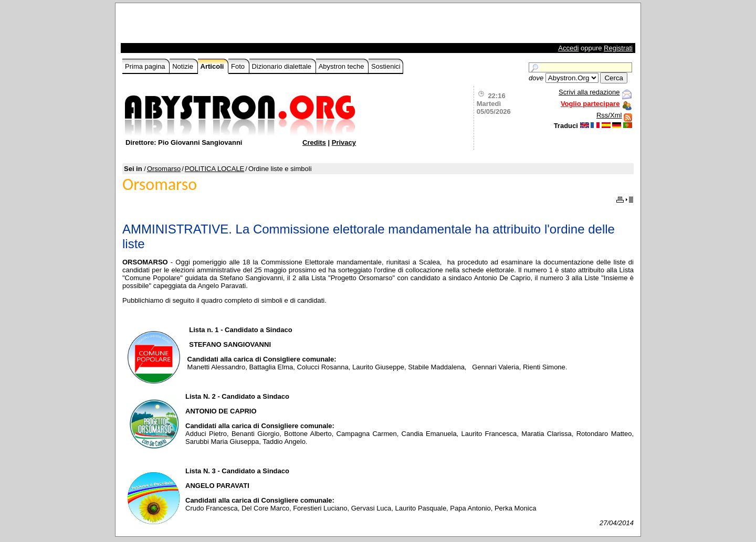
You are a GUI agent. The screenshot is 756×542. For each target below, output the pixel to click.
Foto (239, 66)
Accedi (568, 48)
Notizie (183, 66)
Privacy (344, 142)
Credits (314, 142)
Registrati (618, 48)
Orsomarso (164, 169)
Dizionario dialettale (283, 66)
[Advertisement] (245, 26)
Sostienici (386, 66)
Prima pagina (146, 66)
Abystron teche (342, 66)
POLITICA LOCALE (214, 169)
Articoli (213, 66)
